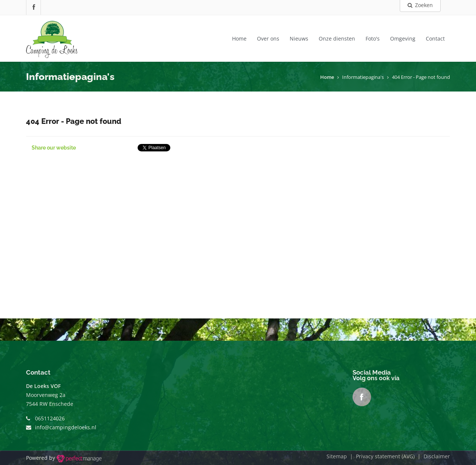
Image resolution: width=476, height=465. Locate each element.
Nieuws (299, 39)
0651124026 (50, 418)
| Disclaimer (432, 456)
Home (239, 39)
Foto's (373, 39)
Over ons (268, 39)
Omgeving (403, 39)
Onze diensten (337, 39)
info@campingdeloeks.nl (66, 427)
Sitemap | (341, 456)
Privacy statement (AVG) (385, 456)
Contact (435, 39)
